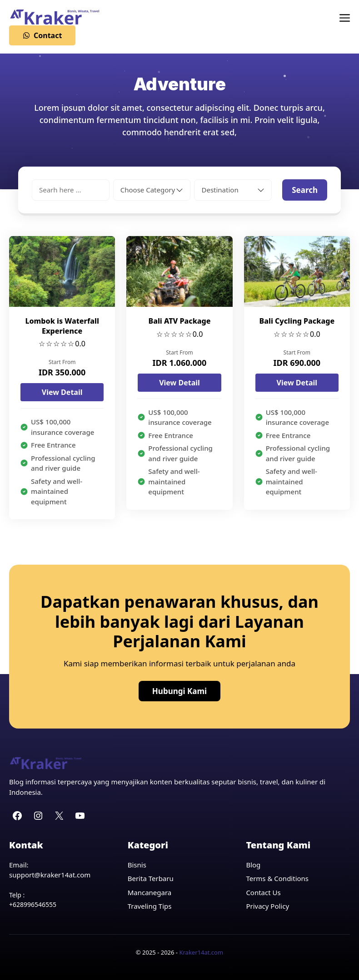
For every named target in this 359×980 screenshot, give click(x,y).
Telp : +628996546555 (33, 900)
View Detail (62, 392)
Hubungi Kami (179, 691)
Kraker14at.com (201, 952)
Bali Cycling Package (297, 321)
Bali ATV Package (179, 321)
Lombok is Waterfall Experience (62, 326)
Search (305, 190)
